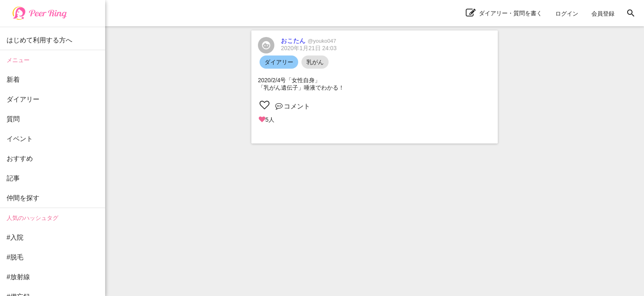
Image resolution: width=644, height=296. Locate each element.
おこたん (309, 40)
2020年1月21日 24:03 (309, 48)
